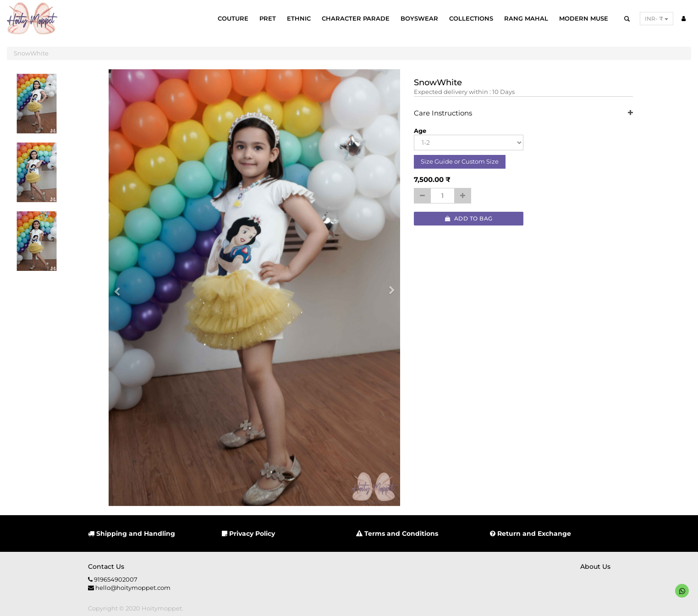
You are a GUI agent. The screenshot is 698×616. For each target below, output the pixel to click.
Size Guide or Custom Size (460, 161)
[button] (120, 288)
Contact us (106, 566)
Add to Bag (469, 218)
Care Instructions (523, 113)
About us (595, 566)
